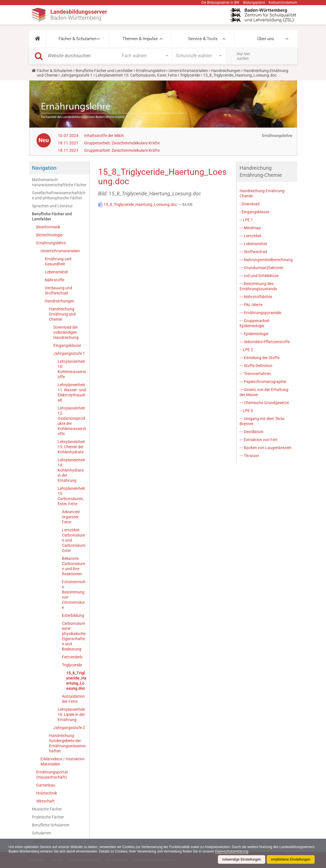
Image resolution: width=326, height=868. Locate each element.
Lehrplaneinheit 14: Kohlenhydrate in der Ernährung (71, 470)
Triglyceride (190, 75)
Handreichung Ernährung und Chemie (62, 314)
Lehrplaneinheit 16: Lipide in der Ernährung (71, 715)
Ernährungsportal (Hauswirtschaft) (52, 775)
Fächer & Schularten (77, 39)
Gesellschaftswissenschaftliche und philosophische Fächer (59, 195)
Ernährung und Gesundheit (58, 261)
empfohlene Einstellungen (291, 859)
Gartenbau (46, 785)
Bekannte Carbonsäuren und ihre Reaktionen (73, 566)
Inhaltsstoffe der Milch (104, 136)
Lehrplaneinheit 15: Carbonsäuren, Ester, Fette (136, 75)
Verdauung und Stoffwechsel (58, 290)
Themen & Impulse (140, 39)
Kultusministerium (283, 3)
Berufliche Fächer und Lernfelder (104, 71)
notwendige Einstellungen (241, 859)
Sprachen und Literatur (52, 206)
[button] (38, 39)
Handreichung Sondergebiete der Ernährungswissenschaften (68, 743)
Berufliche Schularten (51, 825)
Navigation (44, 168)
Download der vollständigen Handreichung (66, 332)
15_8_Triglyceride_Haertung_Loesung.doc (76, 681)
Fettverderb (72, 657)
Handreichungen (226, 71)
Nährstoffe (54, 280)
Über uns (266, 39)
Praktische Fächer (48, 817)
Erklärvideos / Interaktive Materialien (62, 761)
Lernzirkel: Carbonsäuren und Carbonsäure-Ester (74, 540)
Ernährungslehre (151, 71)
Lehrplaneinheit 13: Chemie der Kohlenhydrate (71, 447)
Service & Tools (203, 39)
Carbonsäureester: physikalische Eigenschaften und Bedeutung (74, 636)
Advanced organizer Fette (71, 517)
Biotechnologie (49, 235)
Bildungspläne (254, 3)
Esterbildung (73, 615)
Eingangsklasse (67, 345)
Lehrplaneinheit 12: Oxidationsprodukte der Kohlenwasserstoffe (72, 421)
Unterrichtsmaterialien (188, 71)
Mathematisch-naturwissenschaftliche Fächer (59, 182)
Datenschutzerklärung (268, 851)
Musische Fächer (47, 809)
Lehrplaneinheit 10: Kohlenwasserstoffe (72, 369)
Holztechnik (47, 793)
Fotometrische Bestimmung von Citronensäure (74, 595)
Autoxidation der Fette (73, 699)
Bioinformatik (48, 227)
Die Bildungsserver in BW (220, 3)
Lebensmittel (56, 272)
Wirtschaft (45, 801)
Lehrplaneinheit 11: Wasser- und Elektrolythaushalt (72, 392)
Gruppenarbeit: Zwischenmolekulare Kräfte (122, 143)
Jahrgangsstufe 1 (77, 75)
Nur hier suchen (243, 56)
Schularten (41, 833)
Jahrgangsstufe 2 (69, 728)
